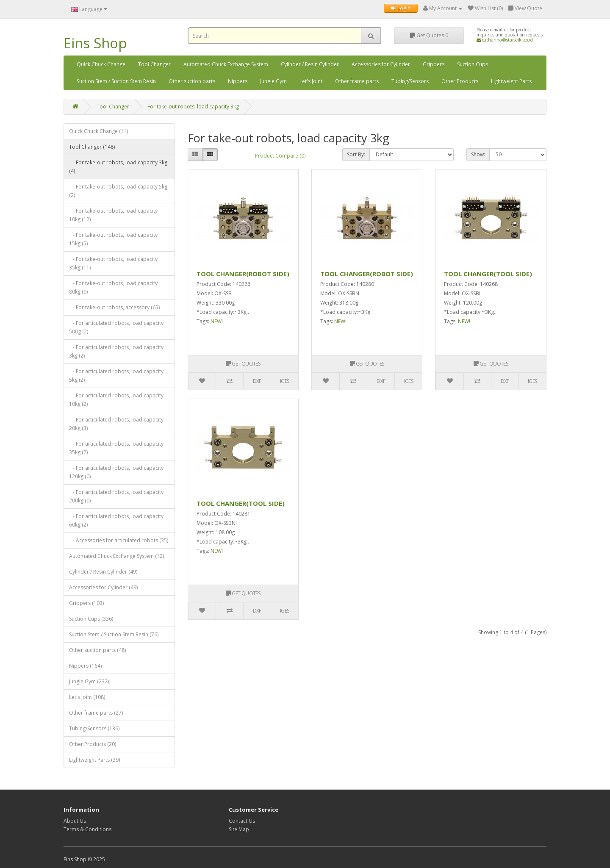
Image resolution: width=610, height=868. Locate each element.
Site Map (239, 829)
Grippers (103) (86, 603)
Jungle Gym (273, 81)
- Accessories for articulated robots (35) (119, 540)
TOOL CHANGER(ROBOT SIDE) (243, 274)
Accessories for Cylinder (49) (103, 587)
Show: (478, 154)
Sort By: (356, 154)
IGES (285, 381)
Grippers (434, 64)
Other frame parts (357, 81)
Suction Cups (473, 64)
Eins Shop (95, 43)
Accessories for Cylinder (381, 64)
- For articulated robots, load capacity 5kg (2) (116, 376)
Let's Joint (311, 81)
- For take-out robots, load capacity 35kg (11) (113, 263)
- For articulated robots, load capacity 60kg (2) (116, 520)
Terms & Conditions (87, 829)
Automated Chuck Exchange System (226, 64)
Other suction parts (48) (97, 650)
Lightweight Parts (511, 81)
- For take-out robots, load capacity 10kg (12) (113, 215)
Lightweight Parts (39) (94, 760)
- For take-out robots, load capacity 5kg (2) (118, 191)
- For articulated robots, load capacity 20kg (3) (116, 424)
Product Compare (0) (280, 156)
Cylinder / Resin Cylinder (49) (103, 572)
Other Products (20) (93, 744)
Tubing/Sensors (410, 81)
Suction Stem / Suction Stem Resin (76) (114, 634)
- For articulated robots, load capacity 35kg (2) (116, 448)
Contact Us (242, 821)
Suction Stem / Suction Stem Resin (116, 81)
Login (401, 8)
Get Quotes (429, 35)
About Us (75, 821)
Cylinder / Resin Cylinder (310, 64)
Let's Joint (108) (87, 697)
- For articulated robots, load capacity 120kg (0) (116, 472)
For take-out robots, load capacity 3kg (193, 107)
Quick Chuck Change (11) (98, 131)
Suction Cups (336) (91, 619)
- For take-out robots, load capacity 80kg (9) (113, 287)
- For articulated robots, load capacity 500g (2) (116, 327)
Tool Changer (154, 64)
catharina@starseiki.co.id (505, 40)
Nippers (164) (85, 666)
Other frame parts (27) (96, 713)
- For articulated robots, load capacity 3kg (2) (116, 351)
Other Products (460, 81)
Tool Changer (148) (92, 147)
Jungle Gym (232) (89, 681)
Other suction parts (192, 81)
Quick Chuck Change (101, 64)
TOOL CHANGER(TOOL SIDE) (488, 274)
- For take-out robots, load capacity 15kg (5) (113, 239)
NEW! (217, 321)
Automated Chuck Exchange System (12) (116, 556)
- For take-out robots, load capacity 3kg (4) (118, 167)
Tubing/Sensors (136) (94, 728)
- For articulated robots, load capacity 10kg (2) (116, 400)
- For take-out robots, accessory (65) (114, 307)
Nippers (238, 81)
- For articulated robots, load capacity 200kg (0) (116, 496)
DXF (257, 381)
